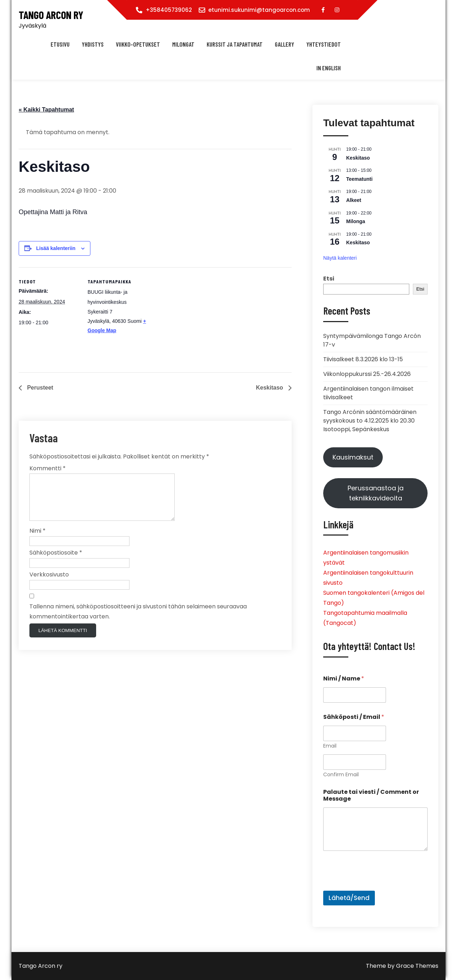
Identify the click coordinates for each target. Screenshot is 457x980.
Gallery (284, 44)
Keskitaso (270, 388)
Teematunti (359, 179)
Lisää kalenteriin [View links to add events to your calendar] (56, 248)
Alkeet (354, 200)
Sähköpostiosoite (56, 561)
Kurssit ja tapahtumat (235, 44)
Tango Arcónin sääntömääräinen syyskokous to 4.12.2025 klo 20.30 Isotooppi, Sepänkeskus (370, 421)
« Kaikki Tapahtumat (46, 110)
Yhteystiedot (324, 44)
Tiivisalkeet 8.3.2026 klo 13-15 (363, 359)
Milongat (183, 44)
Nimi (37, 539)
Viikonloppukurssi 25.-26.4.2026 (367, 374)
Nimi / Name (344, 679)
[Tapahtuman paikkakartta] (194, 317)
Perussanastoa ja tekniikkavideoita (376, 493)
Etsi (329, 279)
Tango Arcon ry (51, 15)
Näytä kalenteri (340, 258)
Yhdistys (93, 44)
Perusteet (39, 388)
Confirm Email (341, 775)
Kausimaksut (353, 457)
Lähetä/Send (349, 898)
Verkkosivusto (49, 583)
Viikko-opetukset (138, 44)
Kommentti (48, 468)
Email (330, 746)
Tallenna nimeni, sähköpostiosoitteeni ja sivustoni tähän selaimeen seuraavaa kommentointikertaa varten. (138, 620)
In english (329, 68)
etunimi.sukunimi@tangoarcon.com (259, 10)
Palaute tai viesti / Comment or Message (371, 795)
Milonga (356, 221)
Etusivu (60, 44)
